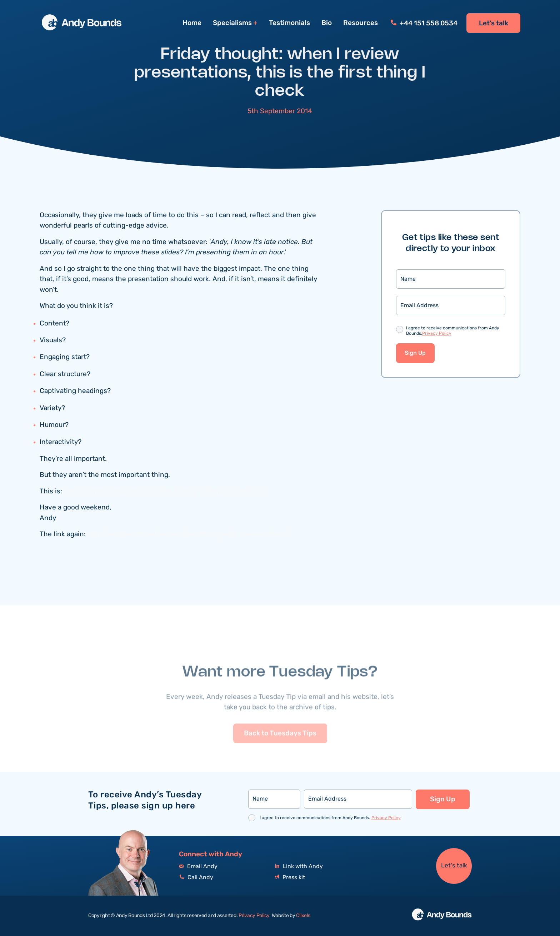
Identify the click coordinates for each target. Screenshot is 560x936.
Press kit (290, 878)
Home (192, 23)
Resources (361, 23)
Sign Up (415, 353)
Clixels (303, 916)
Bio (327, 23)
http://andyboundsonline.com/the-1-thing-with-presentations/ (165, 491)
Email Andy (198, 867)
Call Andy (196, 878)
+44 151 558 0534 (424, 23)
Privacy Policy (437, 333)
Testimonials (289, 23)
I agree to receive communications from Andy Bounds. (453, 331)
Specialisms (232, 23)
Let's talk (494, 23)
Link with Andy (299, 867)
